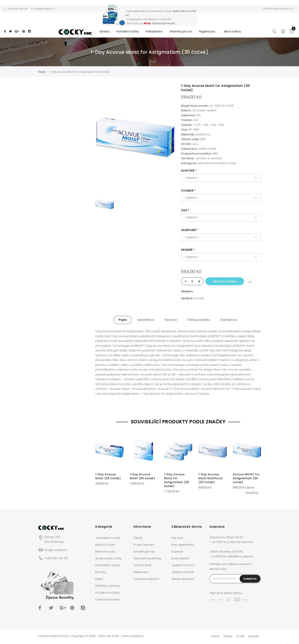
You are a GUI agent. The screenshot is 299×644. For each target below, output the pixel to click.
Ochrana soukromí (146, 579)
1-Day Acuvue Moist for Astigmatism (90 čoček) (177, 480)
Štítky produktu (199, 320)
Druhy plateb (180, 558)
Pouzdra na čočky (107, 593)
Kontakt (254, 636)
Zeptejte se (229, 320)
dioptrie (188, 171)
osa (184, 210)
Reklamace (141, 572)
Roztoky (101, 572)
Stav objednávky (183, 545)
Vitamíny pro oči (181, 31)
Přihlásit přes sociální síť (279, 9)
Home (215, 636)
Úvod (42, 72)
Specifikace (146, 320)
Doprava (177, 552)
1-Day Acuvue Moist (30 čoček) (108, 476)
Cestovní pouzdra (107, 599)
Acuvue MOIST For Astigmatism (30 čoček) (246, 478)
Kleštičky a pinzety (108, 586)
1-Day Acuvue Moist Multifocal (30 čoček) (211, 478)
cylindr (187, 191)
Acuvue (199, 298)
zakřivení (189, 230)
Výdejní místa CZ (183, 565)
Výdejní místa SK (183, 572)
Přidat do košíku (225, 282)
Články (138, 538)
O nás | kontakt (144, 545)
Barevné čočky (105, 552)
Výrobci (104, 31)
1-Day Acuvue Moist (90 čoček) (142, 476)
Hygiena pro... (208, 31)
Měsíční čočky (105, 545)
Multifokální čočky (108, 565)
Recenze (171, 320)
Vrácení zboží (142, 565)
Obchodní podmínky (147, 558)
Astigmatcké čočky (108, 558)
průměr (187, 250)
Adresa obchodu (183, 579)
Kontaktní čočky (128, 31)
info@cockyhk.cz (56, 550)
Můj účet (177, 538)
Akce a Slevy (233, 31)
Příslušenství (154, 31)
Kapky (99, 579)
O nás (241, 636)
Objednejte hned (163, 23)
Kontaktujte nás (144, 552)
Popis (123, 320)
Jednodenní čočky (108, 538)
